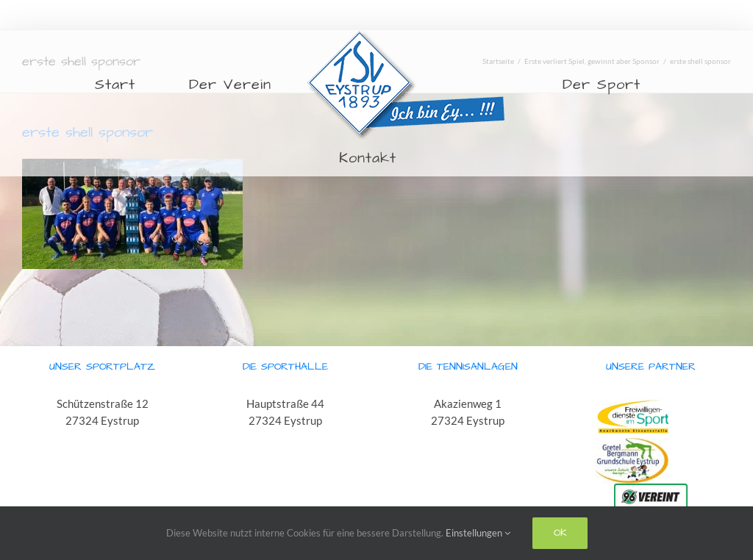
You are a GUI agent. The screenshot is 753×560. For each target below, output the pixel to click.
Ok (560, 533)
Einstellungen (478, 533)
